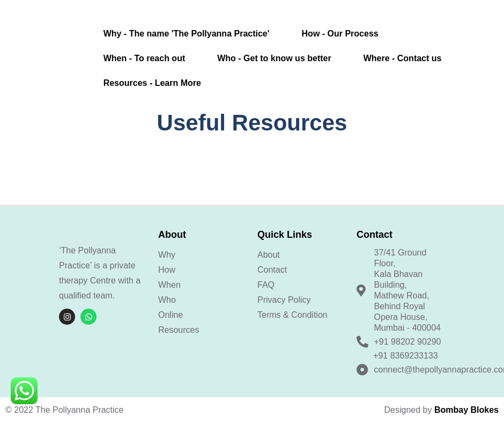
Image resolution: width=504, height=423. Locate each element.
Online (171, 315)
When (169, 285)
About (269, 255)
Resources (179, 330)
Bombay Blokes (466, 410)
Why (167, 255)
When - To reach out (144, 58)
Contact (272, 270)
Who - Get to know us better (274, 58)
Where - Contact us (403, 58)
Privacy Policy (284, 300)
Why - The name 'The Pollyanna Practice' (187, 34)
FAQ (266, 285)
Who (167, 300)
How (167, 270)
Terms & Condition (292, 315)
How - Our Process (340, 34)
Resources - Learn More (152, 83)
